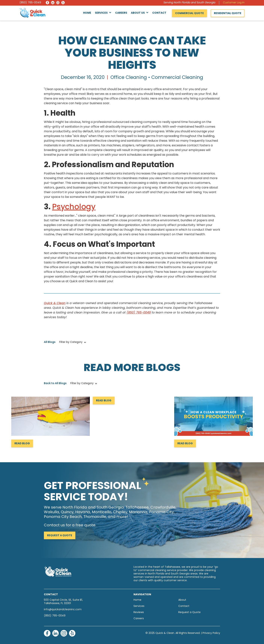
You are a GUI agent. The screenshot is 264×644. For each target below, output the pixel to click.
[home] (32, 13)
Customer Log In (234, 3)
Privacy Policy (211, 633)
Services (139, 606)
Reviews (139, 612)
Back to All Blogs (55, 383)
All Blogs (50, 342)
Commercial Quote (189, 13)
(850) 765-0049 (30, 3)
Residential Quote (228, 13)
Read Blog (22, 444)
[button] (103, 13)
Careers (121, 13)
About (182, 600)
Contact (159, 13)
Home (87, 13)
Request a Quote (60, 536)
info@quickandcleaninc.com (63, 610)
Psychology (74, 207)
